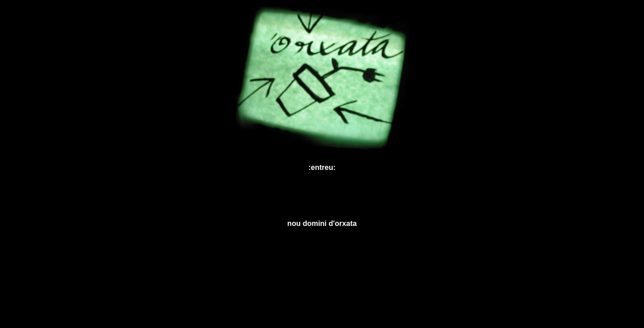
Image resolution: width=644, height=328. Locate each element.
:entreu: (322, 167)
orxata (346, 223)
